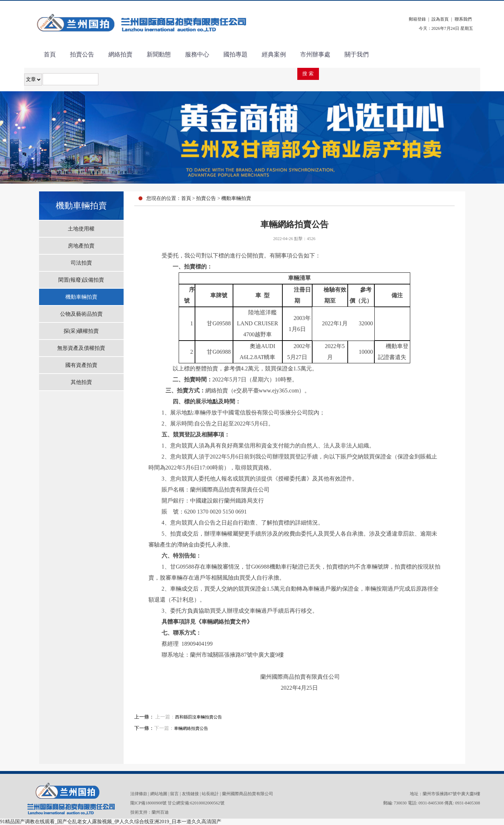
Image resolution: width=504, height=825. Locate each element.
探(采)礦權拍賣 (81, 331)
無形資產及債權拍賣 (81, 348)
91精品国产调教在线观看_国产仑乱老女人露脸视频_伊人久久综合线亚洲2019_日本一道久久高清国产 (111, 822)
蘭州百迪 (160, 812)
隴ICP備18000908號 (149, 803)
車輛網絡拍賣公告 (191, 728)
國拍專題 (235, 55)
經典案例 (274, 55)
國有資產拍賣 (81, 365)
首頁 (50, 55)
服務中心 (197, 55)
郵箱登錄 (417, 19)
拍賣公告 (82, 55)
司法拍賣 (81, 263)
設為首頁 (440, 19)
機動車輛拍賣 (81, 297)
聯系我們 (463, 19)
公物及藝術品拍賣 (81, 314)
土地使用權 (81, 229)
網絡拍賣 (120, 55)
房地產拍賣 (81, 246)
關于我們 (357, 55)
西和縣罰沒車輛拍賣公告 (199, 717)
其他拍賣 (81, 382)
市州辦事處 (315, 55)
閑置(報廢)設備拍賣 (81, 280)
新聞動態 (159, 55)
